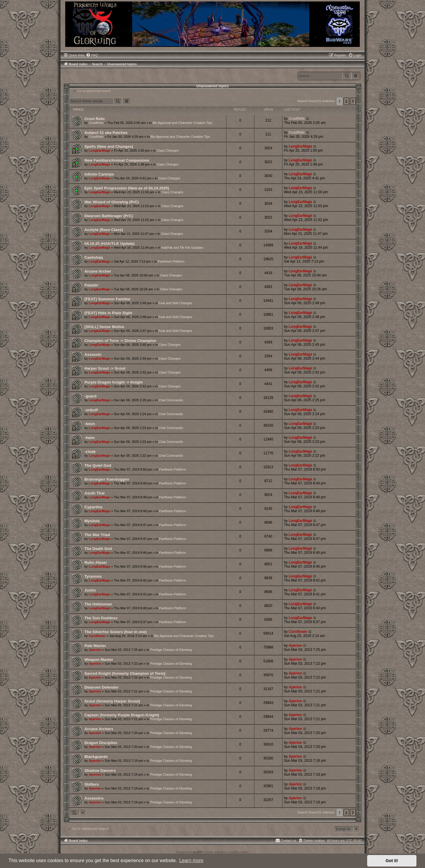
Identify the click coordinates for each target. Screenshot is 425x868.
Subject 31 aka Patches (106, 133)
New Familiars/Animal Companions (117, 160)
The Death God (98, 549)
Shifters (92, 784)
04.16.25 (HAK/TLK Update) (109, 244)
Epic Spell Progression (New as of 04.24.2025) (127, 188)
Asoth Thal (94, 493)
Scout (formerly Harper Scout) (112, 701)
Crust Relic (95, 119)
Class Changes (168, 150)
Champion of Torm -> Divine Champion (120, 341)
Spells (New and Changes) (109, 146)
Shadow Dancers (100, 770)
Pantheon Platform (171, 261)
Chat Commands (171, 400)
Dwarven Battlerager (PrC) (109, 216)
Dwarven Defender (102, 687)
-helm (90, 438)
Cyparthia (93, 507)
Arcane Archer (98, 271)
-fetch (90, 424)
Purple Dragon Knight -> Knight (113, 382)
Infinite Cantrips (99, 174)
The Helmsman (98, 604)
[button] (353, 101)
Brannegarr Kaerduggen (107, 479)
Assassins (94, 798)
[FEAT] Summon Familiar (108, 299)
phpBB (197, 852)
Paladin (91, 285)
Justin (90, 590)
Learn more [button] (191, 860)
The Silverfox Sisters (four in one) (116, 632)
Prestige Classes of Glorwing (171, 650)
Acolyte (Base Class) (104, 230)
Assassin (93, 354)
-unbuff (91, 410)
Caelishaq (94, 257)
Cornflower (97, 636)
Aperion (95, 650)
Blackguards (96, 757)
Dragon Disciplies (101, 743)
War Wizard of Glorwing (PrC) (112, 202)
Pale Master (95, 646)
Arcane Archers (99, 729)
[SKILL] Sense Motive (104, 327)
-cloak (90, 452)
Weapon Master (99, 660)
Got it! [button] (392, 861)
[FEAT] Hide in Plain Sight (108, 313)
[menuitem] (92, 55)
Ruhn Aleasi (96, 562)
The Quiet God (98, 465)
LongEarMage (100, 150)
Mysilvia (92, 521)
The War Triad (97, 535)
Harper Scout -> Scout (105, 368)
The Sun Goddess (101, 618)
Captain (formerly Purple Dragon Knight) (122, 715)
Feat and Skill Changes (175, 303)
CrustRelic (96, 123)
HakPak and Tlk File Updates (182, 248)
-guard (90, 396)
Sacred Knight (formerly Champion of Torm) (125, 673)
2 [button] (346, 101)
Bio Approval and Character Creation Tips (182, 123)
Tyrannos (93, 576)
